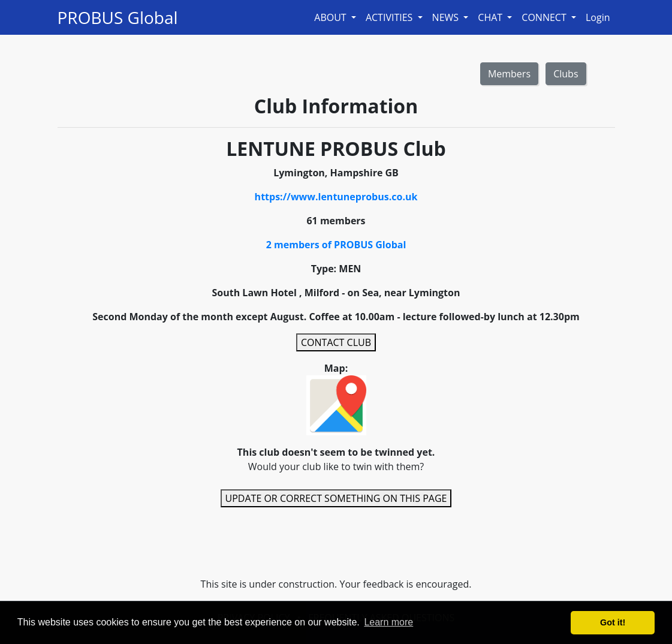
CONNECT (545, 17)
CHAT (491, 17)
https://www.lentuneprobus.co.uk (336, 197)
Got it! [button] (613, 622)
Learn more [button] (388, 622)
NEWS (447, 17)
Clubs (566, 74)
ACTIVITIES (391, 17)
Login (598, 17)
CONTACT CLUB (336, 342)
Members (509, 74)
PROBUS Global (118, 17)
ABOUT (332, 17)
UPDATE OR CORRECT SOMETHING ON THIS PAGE (336, 498)
